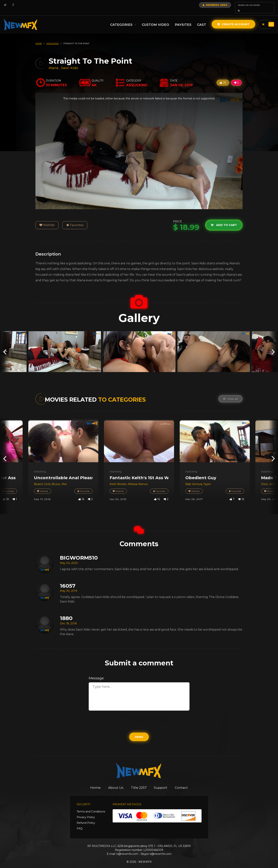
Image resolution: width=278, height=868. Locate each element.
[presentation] (5, 346)
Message (96, 673)
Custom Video (155, 19)
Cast (201, 19)
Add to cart (224, 220)
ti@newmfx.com (127, 849)
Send (139, 732)
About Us (116, 782)
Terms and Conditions (91, 806)
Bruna (56, 479)
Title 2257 (139, 782)
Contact (181, 782)
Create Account (233, 19)
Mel (64, 479)
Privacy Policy (86, 812)
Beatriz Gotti (42, 479)
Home (95, 782)
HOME (39, 38)
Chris (265, 479)
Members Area (205, 5)
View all (230, 394)
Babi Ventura (194, 479)
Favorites (75, 220)
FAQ (80, 823)
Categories (122, 19)
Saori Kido (70, 63)
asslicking (53, 38)
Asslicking (40, 466)
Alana (54, 63)
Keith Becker (118, 479)
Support (161, 782)
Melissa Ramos (138, 479)
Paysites (182, 19)
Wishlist (47, 220)
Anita (273, 479)
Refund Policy (86, 818)
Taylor (207, 479)
